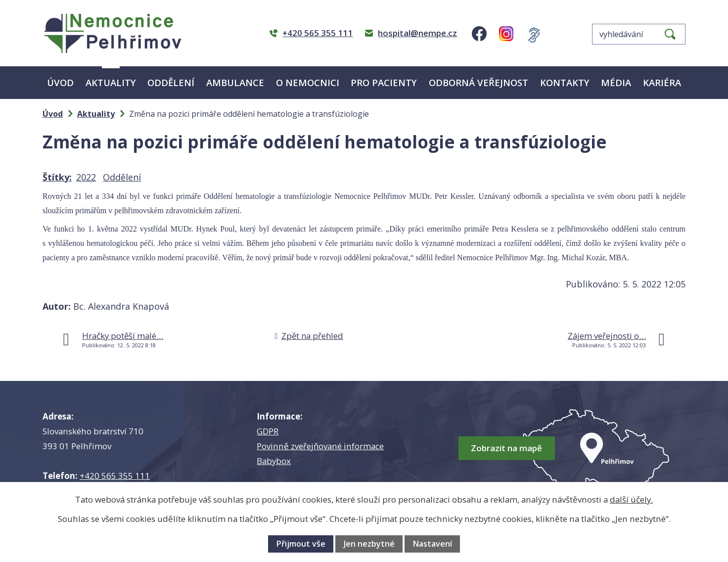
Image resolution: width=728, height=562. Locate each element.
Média (616, 82)
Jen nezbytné (369, 544)
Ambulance (235, 82)
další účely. (631, 499)
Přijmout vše (301, 544)
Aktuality (111, 82)
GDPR (268, 431)
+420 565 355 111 (115, 476)
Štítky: (57, 177)
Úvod (60, 82)
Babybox (274, 461)
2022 (86, 177)
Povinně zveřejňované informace (320, 446)
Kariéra (662, 82)
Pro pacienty (384, 82)
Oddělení (171, 82)
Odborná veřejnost (478, 82)
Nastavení (432, 544)
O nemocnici (308, 82)
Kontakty (565, 82)
